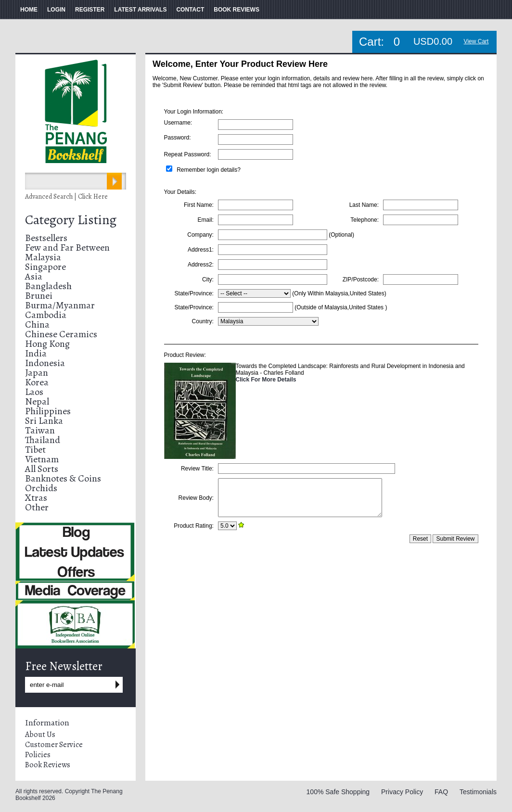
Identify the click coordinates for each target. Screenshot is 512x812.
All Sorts (42, 469)
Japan (37, 373)
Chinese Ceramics (61, 334)
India (36, 353)
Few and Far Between (67, 247)
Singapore (45, 267)
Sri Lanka (44, 421)
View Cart (476, 41)
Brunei (39, 296)
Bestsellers (46, 238)
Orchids (41, 488)
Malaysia (43, 257)
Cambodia (46, 315)
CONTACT (190, 10)
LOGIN (56, 10)
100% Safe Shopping (338, 792)
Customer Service (54, 745)
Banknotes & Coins (63, 478)
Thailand (43, 440)
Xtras (36, 498)
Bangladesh (48, 286)
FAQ (441, 792)
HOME (29, 10)
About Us (40, 735)
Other (37, 507)
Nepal (37, 401)
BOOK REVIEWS (237, 10)
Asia (34, 276)
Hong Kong (47, 344)
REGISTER (90, 10)
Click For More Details (266, 380)
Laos (34, 392)
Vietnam (42, 459)
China (37, 324)
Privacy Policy (402, 792)
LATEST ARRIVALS (140, 10)
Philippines (48, 411)
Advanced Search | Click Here (66, 197)
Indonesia (45, 363)
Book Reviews (48, 765)
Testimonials (478, 792)
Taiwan (40, 430)
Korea (37, 382)
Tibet (35, 450)
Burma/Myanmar (60, 305)
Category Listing (71, 220)
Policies (38, 755)
